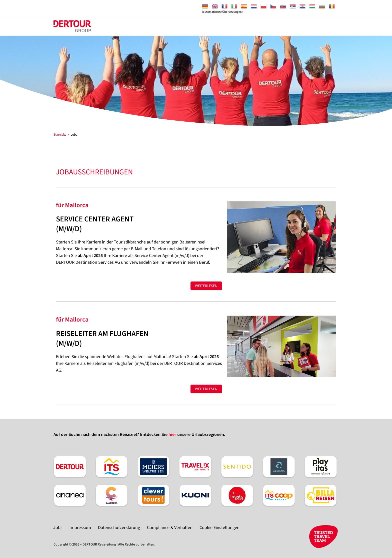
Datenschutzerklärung (119, 528)
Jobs (74, 135)
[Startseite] (60, 135)
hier (172, 435)
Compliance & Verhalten (170, 528)
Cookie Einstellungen (219, 528)
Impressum (80, 528)
